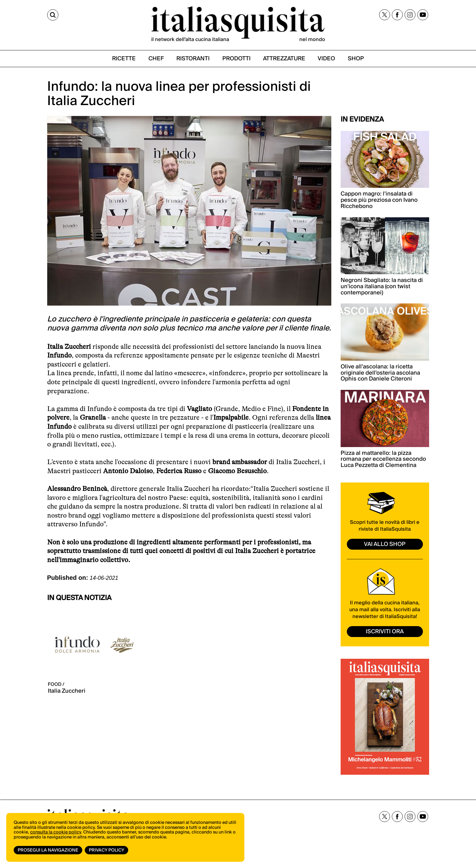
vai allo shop (385, 544)
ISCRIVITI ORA (385, 632)
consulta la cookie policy (56, 832)
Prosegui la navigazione (48, 850)
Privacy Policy (107, 850)
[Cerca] (53, 15)
